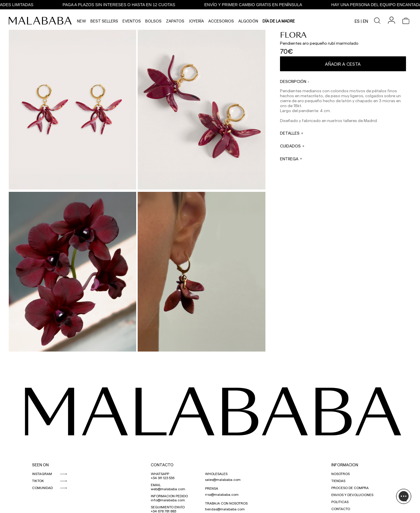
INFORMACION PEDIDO (169, 496)
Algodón (248, 21)
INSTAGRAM (42, 474)
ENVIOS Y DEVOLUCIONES (352, 495)
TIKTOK (38, 481)
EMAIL (156, 485)
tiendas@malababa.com (225, 509)
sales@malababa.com (223, 479)
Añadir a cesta (343, 64)
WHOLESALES (216, 474)
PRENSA (212, 488)
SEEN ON (40, 465)
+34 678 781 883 (163, 511)
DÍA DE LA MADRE (279, 21)
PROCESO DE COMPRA (350, 488)
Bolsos (153, 21)
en (365, 21)
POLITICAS (340, 502)
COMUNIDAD (42, 488)
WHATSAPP (160, 474)
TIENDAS (338, 481)
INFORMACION (345, 465)
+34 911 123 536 (163, 478)
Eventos (132, 21)
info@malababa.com (168, 500)
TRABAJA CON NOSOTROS (226, 503)
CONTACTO (162, 465)
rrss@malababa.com (222, 494)
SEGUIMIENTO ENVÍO (168, 507)
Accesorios (221, 21)
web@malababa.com (168, 489)
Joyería (196, 21)
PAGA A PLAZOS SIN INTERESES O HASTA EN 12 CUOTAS (120, 5)
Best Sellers (104, 21)
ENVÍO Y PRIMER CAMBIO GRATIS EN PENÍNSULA (255, 5)
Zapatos (175, 21)
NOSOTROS (341, 474)
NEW (82, 21)
